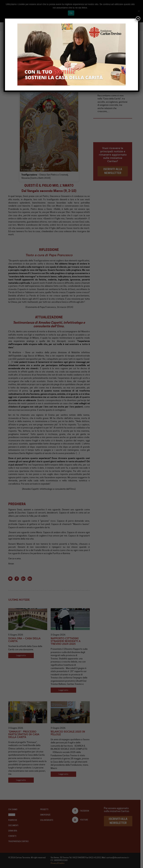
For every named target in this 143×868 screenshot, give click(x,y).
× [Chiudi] (138, 19)
